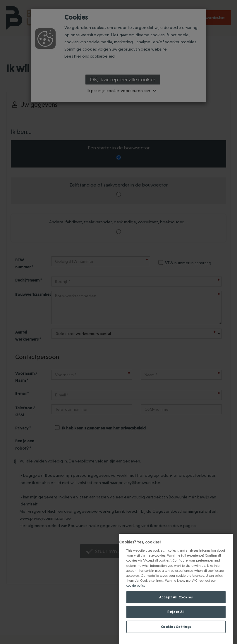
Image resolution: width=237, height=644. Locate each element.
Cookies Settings (176, 627)
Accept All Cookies (176, 597)
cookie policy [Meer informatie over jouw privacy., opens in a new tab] (136, 585)
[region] (176, 589)
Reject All (176, 612)
